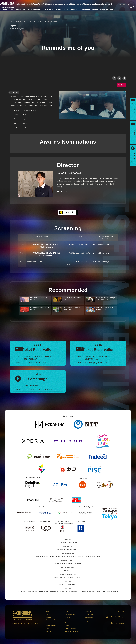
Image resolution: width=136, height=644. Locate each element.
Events (48, 614)
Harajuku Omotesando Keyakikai (68, 549)
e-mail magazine (119, 623)
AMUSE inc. (62, 584)
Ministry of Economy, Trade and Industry (70, 556)
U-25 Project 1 (17, 29)
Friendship (14, 92)
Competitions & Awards (53, 620)
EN (124, 5)
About (67, 611)
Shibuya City (68, 570)
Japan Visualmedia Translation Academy (68, 563)
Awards (68, 620)
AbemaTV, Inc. (73, 584)
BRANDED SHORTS (72, 631)
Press (86, 621)
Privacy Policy (89, 614)
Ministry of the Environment (45, 556)
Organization (89, 617)
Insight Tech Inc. (75, 591)
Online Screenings (102, 262)
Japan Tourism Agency (93, 556)
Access (48, 629)
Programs (68, 617)
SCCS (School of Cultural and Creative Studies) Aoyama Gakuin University (42, 591)
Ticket (67, 626)
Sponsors (49, 631)
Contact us (88, 611)
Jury (47, 623)
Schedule (49, 617)
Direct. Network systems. (110, 591)
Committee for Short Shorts (68, 542)
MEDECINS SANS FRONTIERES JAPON (68, 578)
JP (120, 5)
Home (48, 611)
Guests (67, 623)
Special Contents (51, 626)
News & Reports (70, 614)
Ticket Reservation (102, 244)
